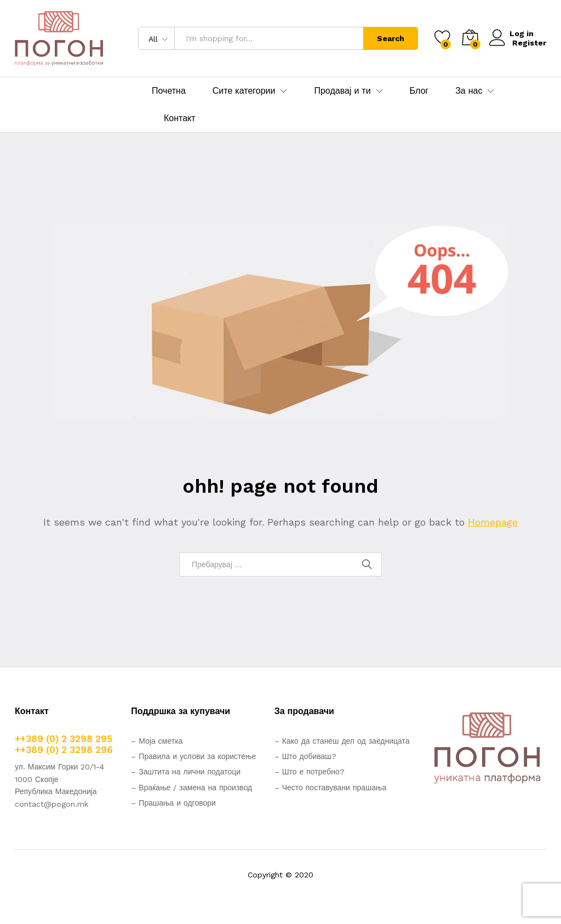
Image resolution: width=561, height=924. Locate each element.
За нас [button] (469, 91)
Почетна (169, 91)
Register (529, 43)
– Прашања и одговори (173, 803)
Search (391, 38)
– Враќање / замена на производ (191, 788)
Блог (419, 91)
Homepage (493, 522)
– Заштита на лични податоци (186, 772)
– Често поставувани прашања (331, 788)
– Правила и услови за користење (193, 756)
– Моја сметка (157, 741)
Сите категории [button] (244, 91)
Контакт (180, 118)
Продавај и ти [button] (342, 91)
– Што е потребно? (310, 772)
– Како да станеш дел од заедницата (342, 741)
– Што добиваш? (305, 756)
